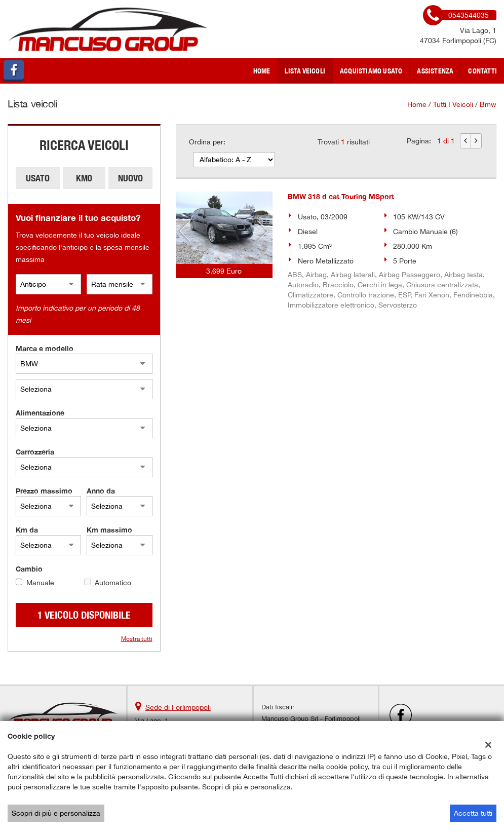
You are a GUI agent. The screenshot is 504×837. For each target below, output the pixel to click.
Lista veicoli (305, 71)
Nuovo (130, 178)
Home (262, 71)
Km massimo (109, 530)
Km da (27, 530)
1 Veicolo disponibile (84, 615)
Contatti (482, 71)
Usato (38, 178)
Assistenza (435, 71)
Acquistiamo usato (371, 71)
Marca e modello (45, 348)
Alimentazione (40, 413)
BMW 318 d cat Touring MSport (341, 196)
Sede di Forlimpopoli (178, 707)
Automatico (113, 583)
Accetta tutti (473, 813)
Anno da (101, 491)
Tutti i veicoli (453, 104)
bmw (488, 104)
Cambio (29, 569)
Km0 (84, 178)
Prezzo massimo (44, 491)
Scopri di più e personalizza (56, 813)
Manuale (40, 583)
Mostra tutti (137, 639)
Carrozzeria (35, 452)
